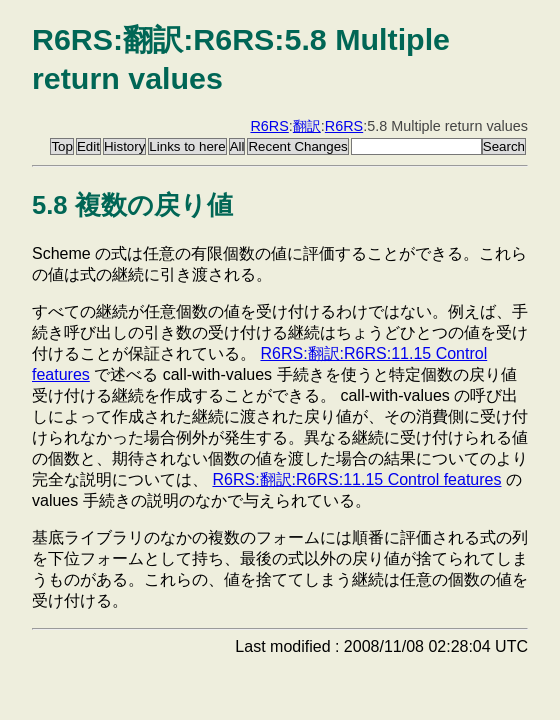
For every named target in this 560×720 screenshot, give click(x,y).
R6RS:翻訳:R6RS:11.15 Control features (356, 479)
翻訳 (307, 126)
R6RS (269, 126)
